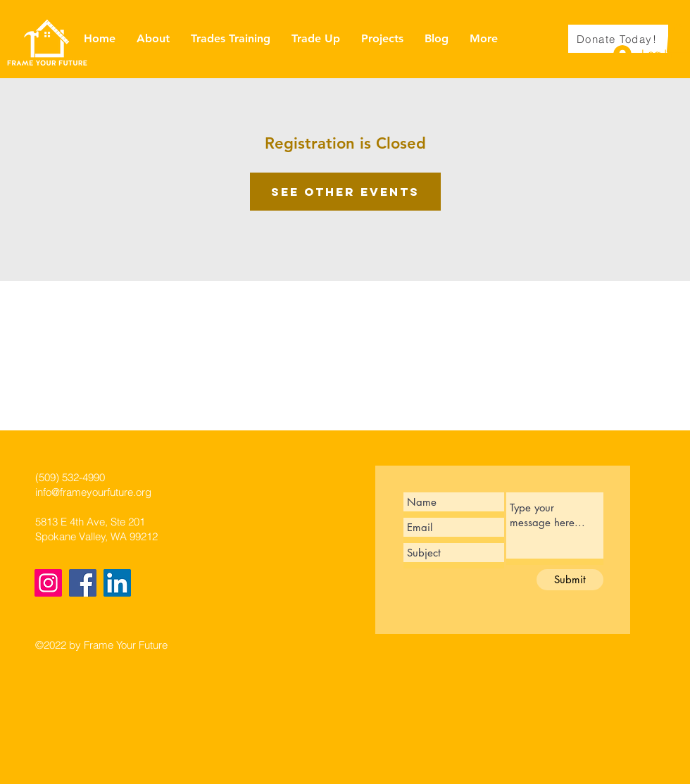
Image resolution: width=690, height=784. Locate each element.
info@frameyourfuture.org (93, 492)
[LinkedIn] (117, 583)
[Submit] (570, 580)
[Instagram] (48, 583)
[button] (678, 38)
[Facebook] (83, 583)
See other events (345, 192)
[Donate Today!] (618, 39)
